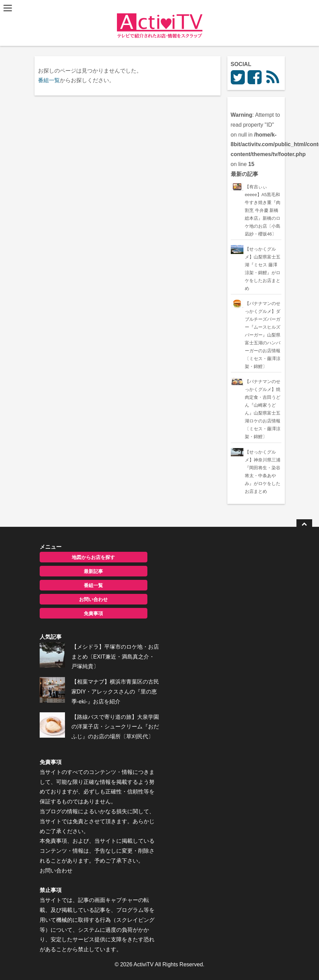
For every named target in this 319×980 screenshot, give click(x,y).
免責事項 (93, 613)
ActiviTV (144, 964)
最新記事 (93, 571)
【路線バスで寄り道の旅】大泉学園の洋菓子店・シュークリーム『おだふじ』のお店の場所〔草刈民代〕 (115, 727)
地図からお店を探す (93, 557)
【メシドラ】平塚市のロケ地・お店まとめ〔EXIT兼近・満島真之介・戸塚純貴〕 (115, 657)
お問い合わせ (93, 599)
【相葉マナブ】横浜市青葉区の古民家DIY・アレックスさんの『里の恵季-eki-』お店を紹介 (115, 692)
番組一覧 (49, 80)
